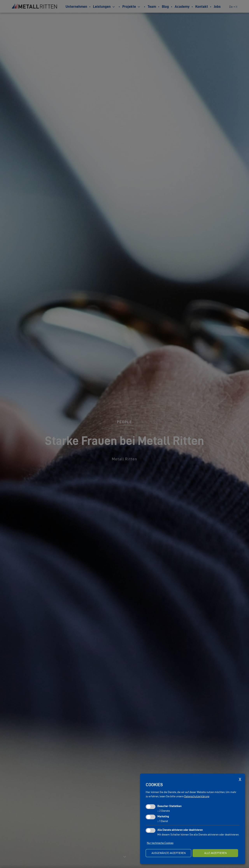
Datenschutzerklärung (197, 796)
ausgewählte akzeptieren (169, 853)
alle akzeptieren (215, 853)
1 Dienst (163, 821)
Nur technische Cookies (160, 843)
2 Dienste (164, 811)
